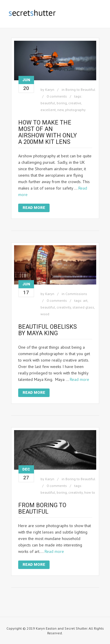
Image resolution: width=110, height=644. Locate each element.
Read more (79, 379)
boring (62, 103)
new (60, 110)
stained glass (83, 307)
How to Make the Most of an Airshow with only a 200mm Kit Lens (48, 132)
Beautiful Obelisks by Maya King (48, 330)
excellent (48, 110)
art (85, 300)
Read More (34, 208)
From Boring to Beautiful (42, 508)
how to (90, 492)
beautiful (48, 103)
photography (75, 110)
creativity (64, 307)
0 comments (57, 96)
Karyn (50, 90)
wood (45, 314)
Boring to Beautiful (80, 90)
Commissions (76, 294)
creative (75, 103)
